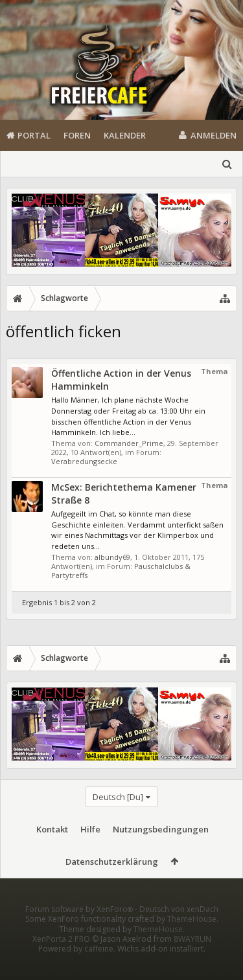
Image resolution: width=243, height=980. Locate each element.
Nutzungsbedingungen (161, 829)
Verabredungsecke (84, 461)
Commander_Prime (129, 443)
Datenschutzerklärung (112, 862)
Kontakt (52, 829)
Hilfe (90, 829)
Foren (77, 135)
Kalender (125, 135)
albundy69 (112, 557)
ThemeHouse (192, 940)
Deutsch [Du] (118, 797)
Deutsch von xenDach (179, 930)
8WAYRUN (192, 960)
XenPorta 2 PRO (61, 960)
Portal (34, 135)
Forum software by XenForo (80, 930)
